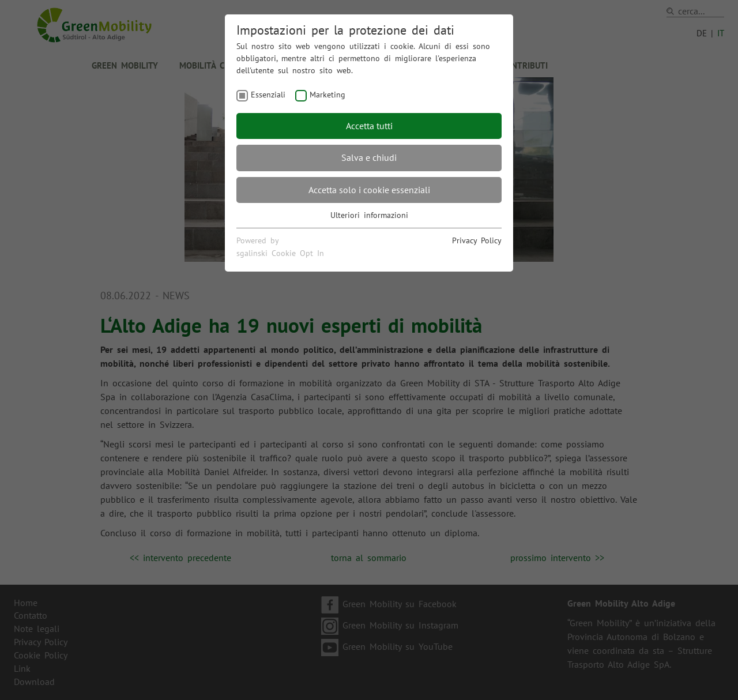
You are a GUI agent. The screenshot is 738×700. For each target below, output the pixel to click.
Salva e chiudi (369, 157)
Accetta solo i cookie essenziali (369, 190)
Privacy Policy (477, 240)
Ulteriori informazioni (369, 215)
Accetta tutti (369, 126)
